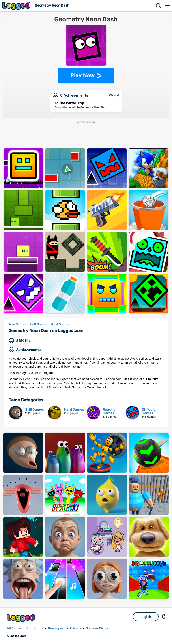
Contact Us (35, 628)
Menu (168, 6)
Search (159, 6)
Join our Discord (98, 628)
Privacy (75, 628)
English (146, 617)
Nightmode (164, 617)
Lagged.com (21, 618)
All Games (14, 628)
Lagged (17, 6)
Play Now (83, 75)
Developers (56, 628)
